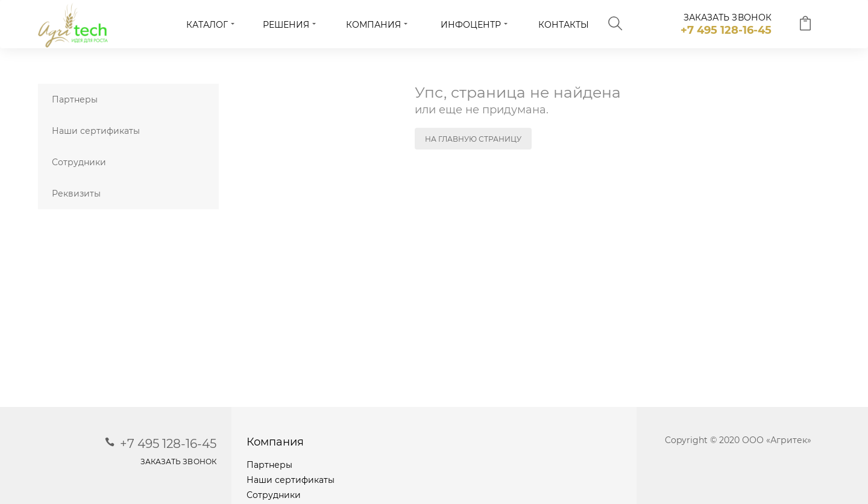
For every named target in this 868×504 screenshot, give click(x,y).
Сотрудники (79, 162)
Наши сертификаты (96, 131)
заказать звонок (728, 17)
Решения (286, 25)
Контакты (564, 25)
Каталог (207, 25)
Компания (373, 25)
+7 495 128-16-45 (726, 30)
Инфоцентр (471, 25)
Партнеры (75, 99)
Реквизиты (76, 194)
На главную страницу (473, 139)
